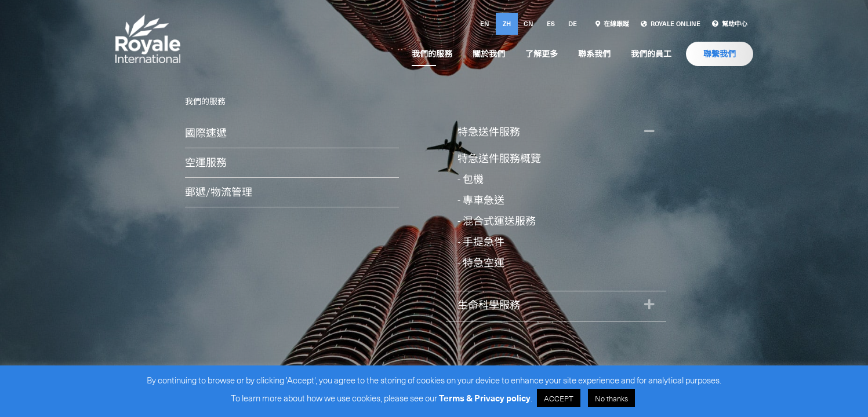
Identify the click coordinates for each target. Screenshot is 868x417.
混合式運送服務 (499, 220)
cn (529, 23)
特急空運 (484, 262)
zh (507, 23)
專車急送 (484, 200)
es (551, 23)
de (573, 23)
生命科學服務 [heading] (489, 304)
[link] (612, 24)
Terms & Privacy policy (485, 398)
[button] (649, 131)
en (485, 23)
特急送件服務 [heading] (489, 131)
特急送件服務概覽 (499, 158)
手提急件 (484, 241)
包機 (473, 179)
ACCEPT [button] (559, 398)
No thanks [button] (611, 398)
